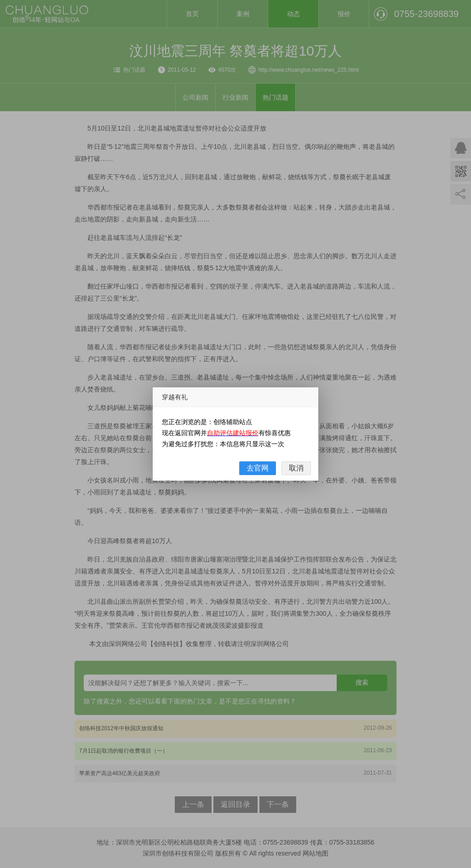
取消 (296, 468)
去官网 (258, 468)
